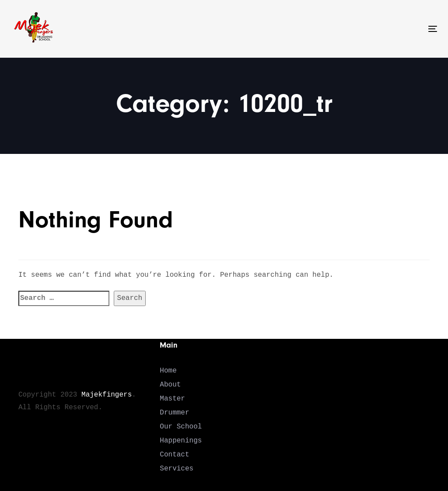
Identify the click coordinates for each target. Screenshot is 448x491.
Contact (174, 455)
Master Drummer (174, 406)
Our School (181, 427)
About (170, 385)
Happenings (181, 441)
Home (168, 371)
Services (177, 469)
